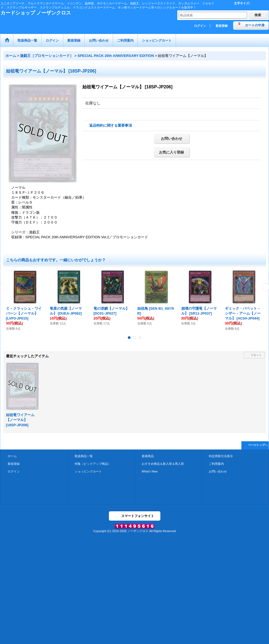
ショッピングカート (88, 471)
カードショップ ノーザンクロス (36, 13)
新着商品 (148, 456)
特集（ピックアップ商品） (93, 464)
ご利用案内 (216, 464)
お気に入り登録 (171, 152)
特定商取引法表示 (221, 456)
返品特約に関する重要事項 (111, 125)
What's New (150, 471)
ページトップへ (258, 445)
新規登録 (222, 26)
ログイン (200, 26)
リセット (256, 355)
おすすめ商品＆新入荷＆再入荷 (163, 464)
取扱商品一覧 (84, 456)
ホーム (12, 456)
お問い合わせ (172, 139)
